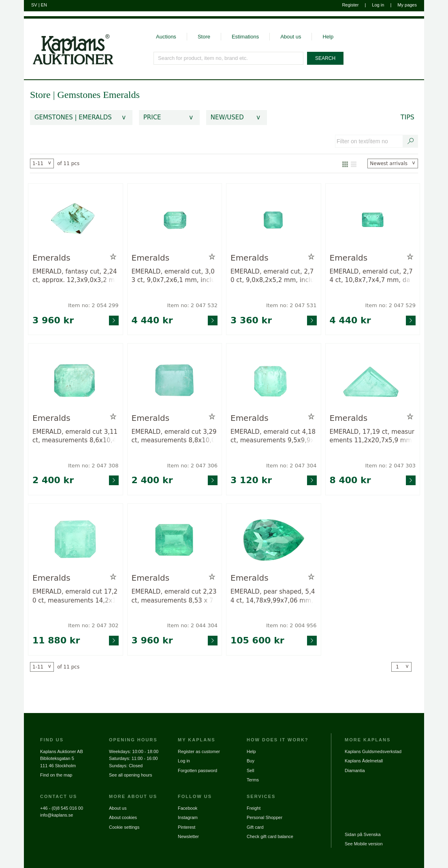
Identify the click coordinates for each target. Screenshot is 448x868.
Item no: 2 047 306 (192, 466)
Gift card (255, 827)
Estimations (245, 37)
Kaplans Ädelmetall (364, 761)
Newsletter (188, 836)
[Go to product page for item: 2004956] (274, 540)
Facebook (188, 808)
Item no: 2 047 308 (93, 466)
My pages (407, 5)
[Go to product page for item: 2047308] (76, 380)
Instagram (188, 817)
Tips (407, 117)
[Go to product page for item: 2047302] (76, 540)
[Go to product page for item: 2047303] (373, 380)
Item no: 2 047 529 (390, 305)
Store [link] (40, 95)
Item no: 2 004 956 (291, 625)
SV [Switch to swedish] (34, 5)
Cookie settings (124, 827)
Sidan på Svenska (363, 834)
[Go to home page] (69, 42)
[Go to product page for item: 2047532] (175, 220)
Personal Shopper (265, 817)
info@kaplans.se (57, 815)
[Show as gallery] (345, 163)
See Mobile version (364, 844)
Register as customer (199, 751)
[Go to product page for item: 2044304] (175, 540)
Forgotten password (197, 770)
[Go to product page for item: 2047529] (373, 220)
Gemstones (80, 95)
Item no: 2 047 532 (192, 305)
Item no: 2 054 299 (93, 305)
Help (328, 37)
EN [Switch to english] (44, 5)
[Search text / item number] (411, 141)
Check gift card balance (270, 836)
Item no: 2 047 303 (390, 466)
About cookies (123, 817)
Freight (254, 808)
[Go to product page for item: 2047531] (274, 220)
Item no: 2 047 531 (291, 305)
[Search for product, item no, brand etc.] (229, 58)
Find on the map (56, 775)
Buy (251, 761)
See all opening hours (130, 775)
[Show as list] (354, 163)
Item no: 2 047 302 (93, 625)
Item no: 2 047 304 (291, 466)
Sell (250, 770)
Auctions (166, 37)
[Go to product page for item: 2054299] (76, 220)
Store (204, 37)
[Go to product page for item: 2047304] (274, 380)
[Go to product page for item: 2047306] (175, 380)
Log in (378, 5)
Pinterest (187, 827)
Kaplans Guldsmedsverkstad (373, 751)
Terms (253, 780)
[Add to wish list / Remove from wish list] (113, 257)
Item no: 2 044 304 (192, 625)
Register (350, 5)
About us (291, 37)
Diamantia (355, 770)
